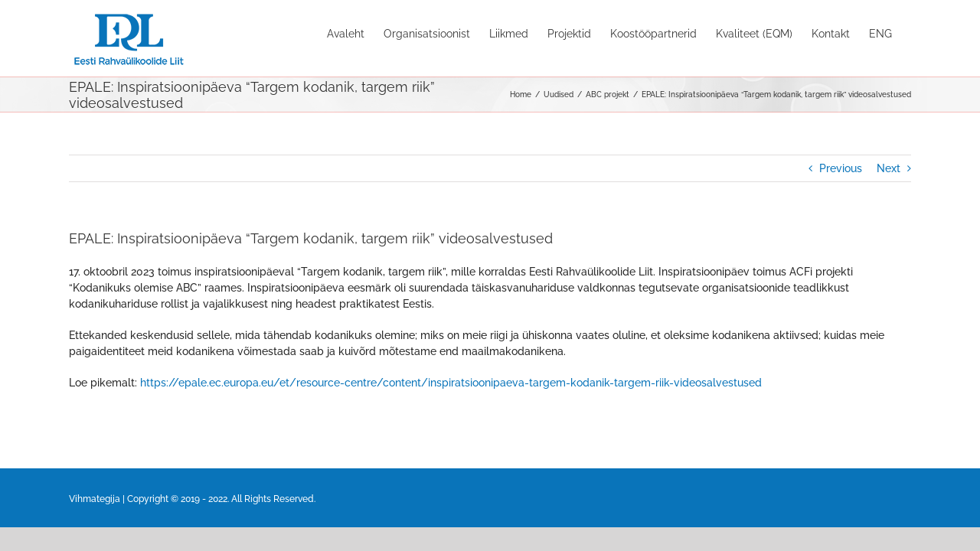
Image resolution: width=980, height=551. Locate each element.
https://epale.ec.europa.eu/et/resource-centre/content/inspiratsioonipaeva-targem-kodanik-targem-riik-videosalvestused (451, 383)
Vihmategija (95, 499)
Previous (841, 168)
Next (889, 168)
